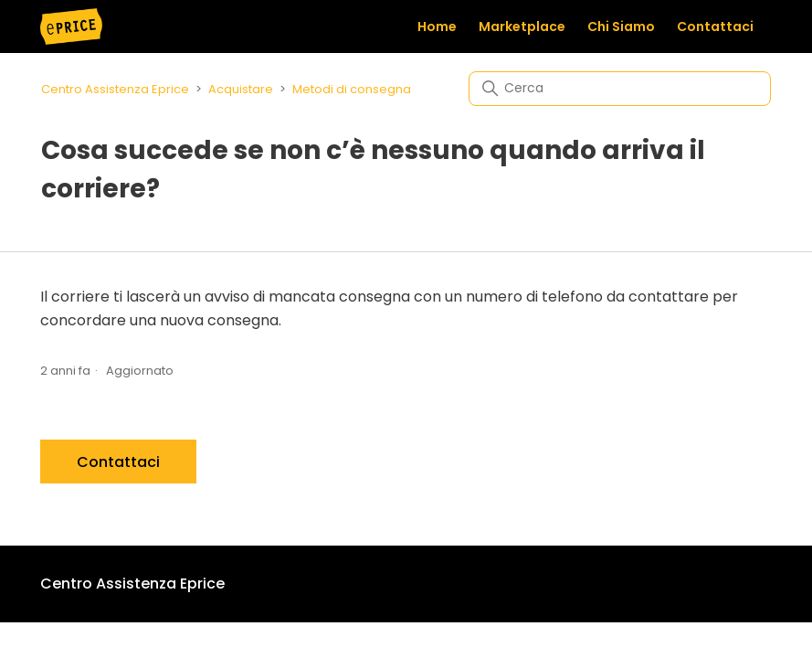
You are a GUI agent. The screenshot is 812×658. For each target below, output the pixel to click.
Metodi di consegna (352, 89)
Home (437, 27)
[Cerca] (620, 89)
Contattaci (715, 27)
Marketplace (522, 27)
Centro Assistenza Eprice (115, 89)
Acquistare (241, 89)
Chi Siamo (621, 27)
